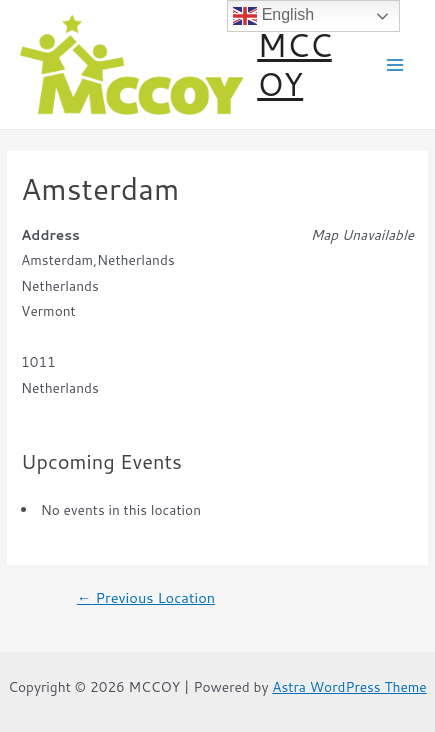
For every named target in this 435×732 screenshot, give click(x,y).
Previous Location (146, 598)
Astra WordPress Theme (349, 686)
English (273, 16)
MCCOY (294, 63)
